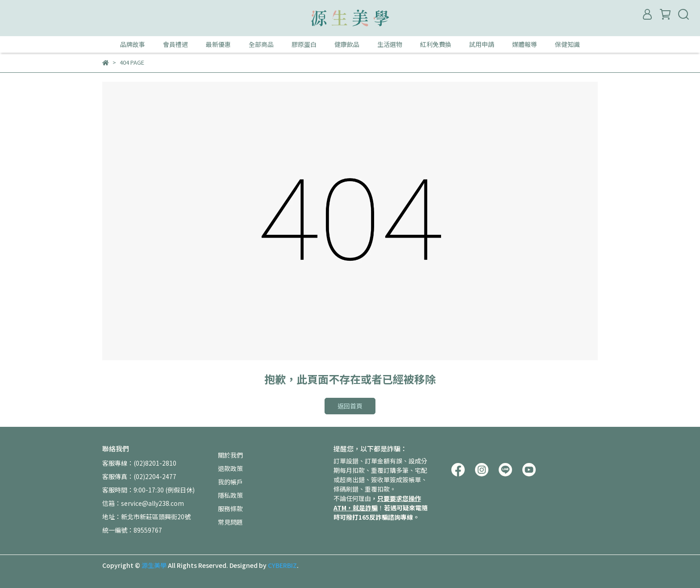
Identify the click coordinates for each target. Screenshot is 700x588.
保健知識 (567, 44)
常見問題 (230, 522)
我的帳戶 (230, 482)
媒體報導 (525, 44)
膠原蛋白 (304, 44)
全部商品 (261, 44)
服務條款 (230, 509)
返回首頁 (350, 406)
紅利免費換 (436, 44)
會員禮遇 (175, 44)
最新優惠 (218, 44)
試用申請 (482, 44)
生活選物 (390, 44)
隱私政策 (230, 495)
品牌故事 (133, 44)
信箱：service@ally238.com (143, 503)
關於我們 (230, 455)
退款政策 (230, 468)
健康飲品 (347, 44)
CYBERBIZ (282, 565)
